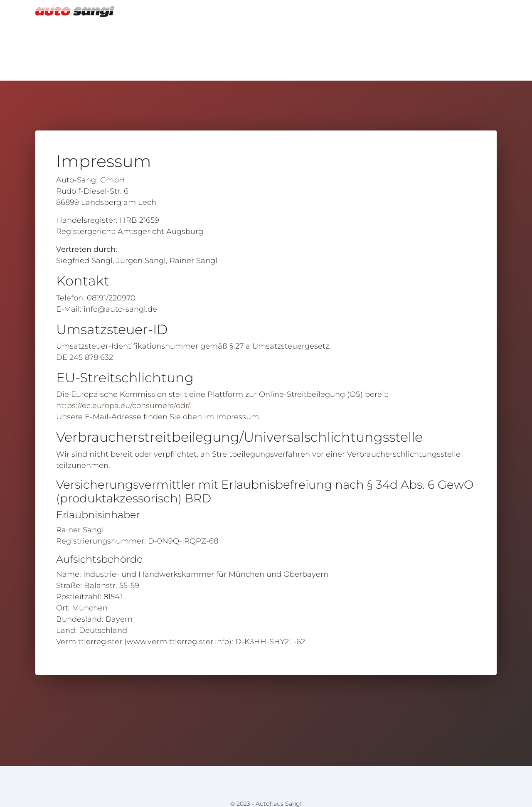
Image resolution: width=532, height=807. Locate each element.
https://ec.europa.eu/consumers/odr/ (123, 406)
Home (480, 11)
